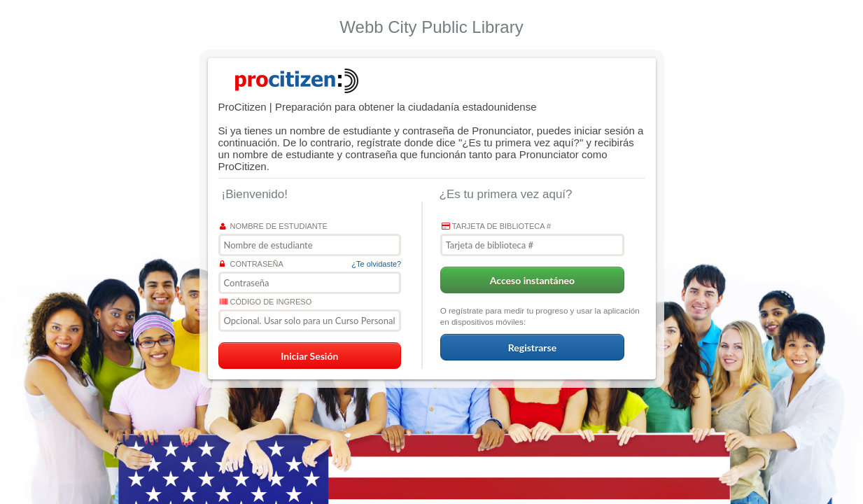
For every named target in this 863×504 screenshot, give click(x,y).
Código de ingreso (266, 302)
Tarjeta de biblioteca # (496, 226)
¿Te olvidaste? (376, 264)
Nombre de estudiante (274, 226)
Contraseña (252, 264)
